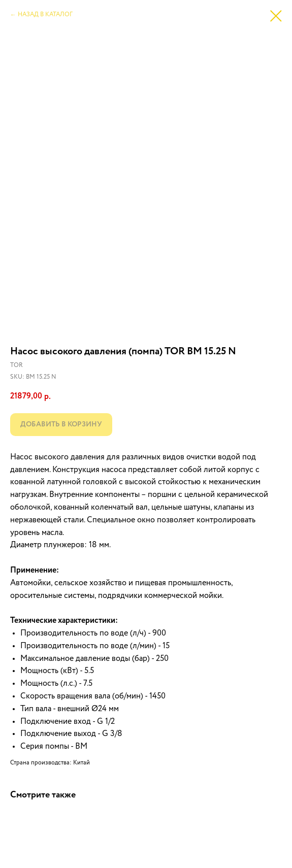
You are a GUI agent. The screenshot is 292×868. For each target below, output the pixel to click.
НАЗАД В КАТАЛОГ (45, 15)
